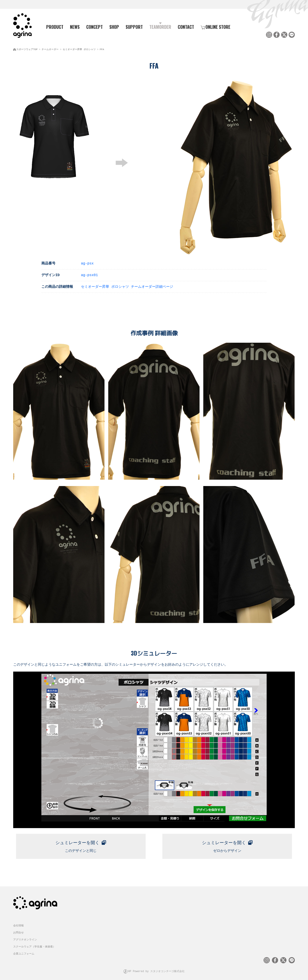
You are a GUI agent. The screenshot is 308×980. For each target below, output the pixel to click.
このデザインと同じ (81, 843)
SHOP (114, 27)
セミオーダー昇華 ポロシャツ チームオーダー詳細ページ (127, 286)
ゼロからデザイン (227, 843)
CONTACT (186, 27)
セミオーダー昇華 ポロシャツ (79, 48)
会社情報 (18, 923)
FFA (102, 48)
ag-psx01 (89, 274)
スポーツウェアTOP (27, 48)
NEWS (75, 27)
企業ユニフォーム (24, 951)
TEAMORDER (160, 27)
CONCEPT (94, 27)
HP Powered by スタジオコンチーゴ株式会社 (156, 968)
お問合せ (18, 930)
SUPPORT (134, 27)
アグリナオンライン (25, 937)
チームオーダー (50, 48)
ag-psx (87, 262)
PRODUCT (53, 27)
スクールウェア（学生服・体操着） (34, 944)
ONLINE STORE (215, 27)
